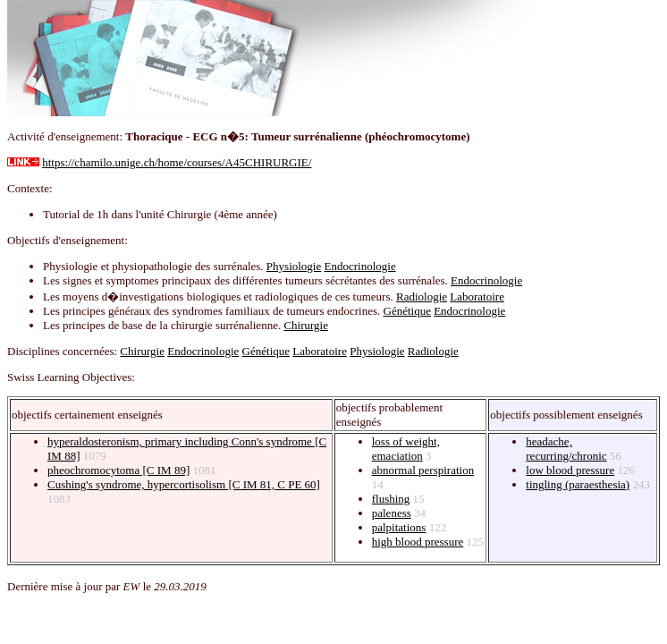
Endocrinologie (360, 266)
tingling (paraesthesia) (578, 484)
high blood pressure (418, 542)
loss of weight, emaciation (406, 449)
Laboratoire (477, 297)
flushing (391, 499)
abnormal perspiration (423, 470)
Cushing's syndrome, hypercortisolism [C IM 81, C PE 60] (184, 484)
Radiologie (422, 297)
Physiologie (294, 266)
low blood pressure (570, 470)
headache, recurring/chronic (566, 449)
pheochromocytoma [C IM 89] (118, 470)
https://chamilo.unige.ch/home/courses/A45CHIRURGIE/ (177, 162)
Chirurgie (306, 325)
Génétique (407, 311)
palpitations (399, 527)
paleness (392, 513)
